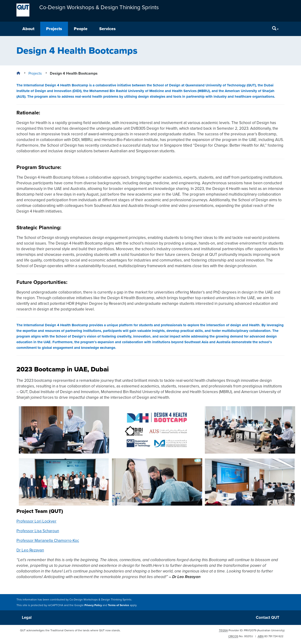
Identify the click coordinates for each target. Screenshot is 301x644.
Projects (54, 29)
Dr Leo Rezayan (30, 550)
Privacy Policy (93, 605)
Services (107, 29)
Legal (27, 618)
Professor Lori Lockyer (36, 521)
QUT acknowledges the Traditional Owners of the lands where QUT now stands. (70, 630)
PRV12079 (250, 630)
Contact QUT (268, 618)
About (28, 29)
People (81, 29)
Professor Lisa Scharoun (38, 531)
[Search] (275, 29)
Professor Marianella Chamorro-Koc (48, 541)
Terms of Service (119, 605)
